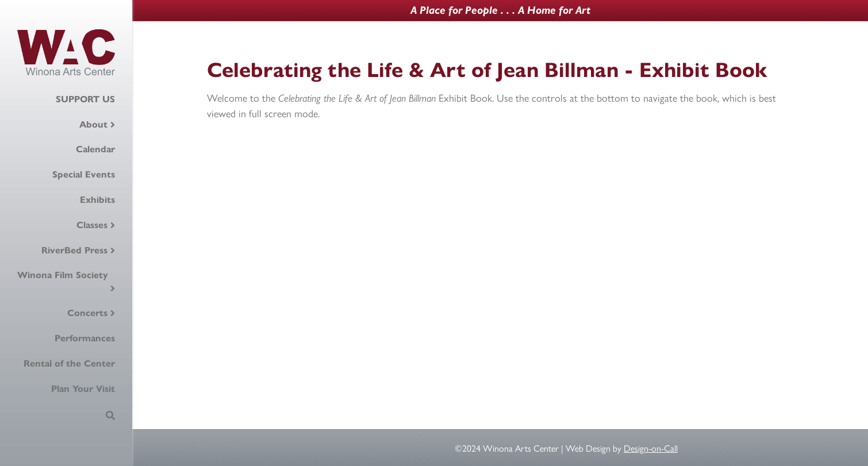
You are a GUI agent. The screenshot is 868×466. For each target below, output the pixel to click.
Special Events (84, 174)
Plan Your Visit (83, 389)
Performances (85, 338)
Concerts (87, 313)
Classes (92, 225)
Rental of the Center (69, 363)
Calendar (95, 149)
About (93, 124)
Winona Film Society (63, 275)
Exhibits (97, 200)
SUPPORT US (85, 99)
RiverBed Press (74, 250)
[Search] (110, 415)
